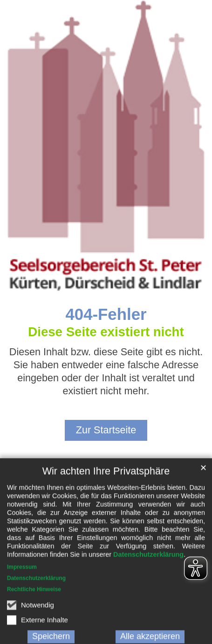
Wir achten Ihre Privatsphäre (106, 511)
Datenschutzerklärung (148, 595)
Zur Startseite (106, 430)
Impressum (22, 607)
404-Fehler (106, 314)
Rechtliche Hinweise (34, 630)
